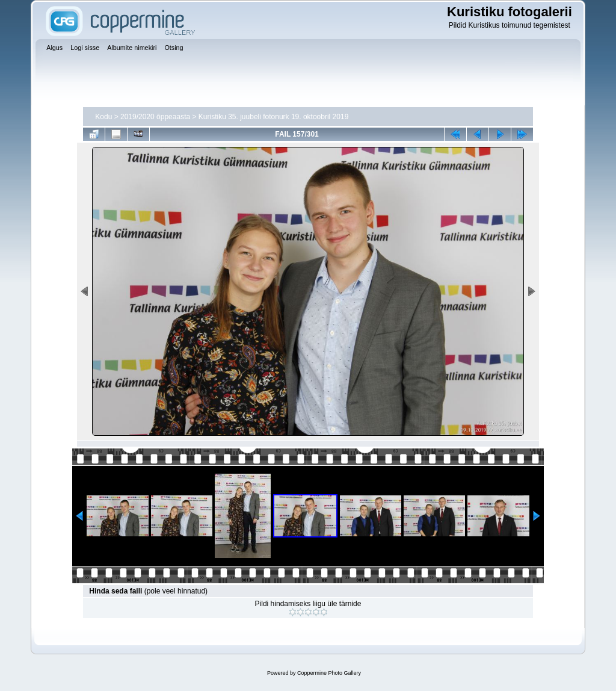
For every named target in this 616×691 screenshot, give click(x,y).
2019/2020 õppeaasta (155, 117)
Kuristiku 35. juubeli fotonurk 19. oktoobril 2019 (274, 117)
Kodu (103, 117)
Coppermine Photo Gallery (329, 673)
